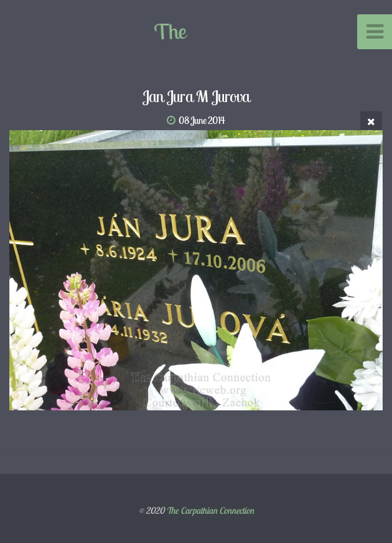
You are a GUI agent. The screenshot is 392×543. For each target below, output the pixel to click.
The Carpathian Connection (210, 511)
